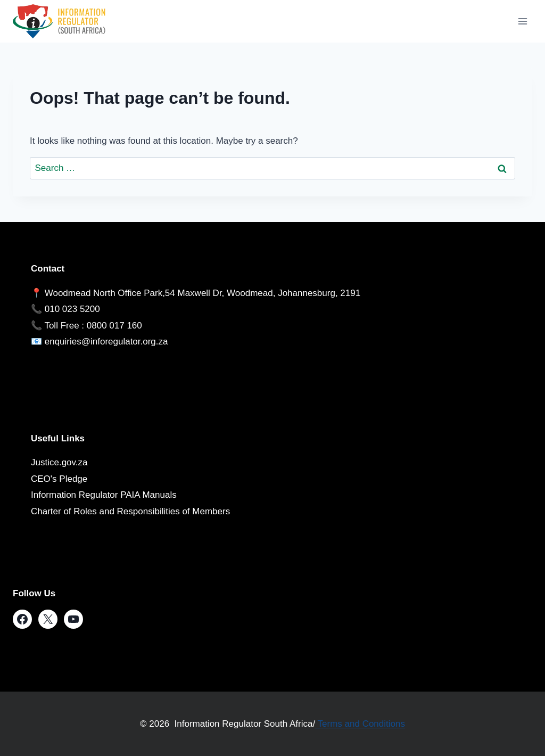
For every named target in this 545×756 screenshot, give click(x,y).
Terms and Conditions (360, 724)
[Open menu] (522, 21)
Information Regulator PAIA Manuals (104, 495)
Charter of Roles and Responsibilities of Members (130, 511)
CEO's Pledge (59, 479)
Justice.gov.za (59, 462)
